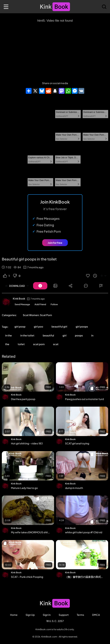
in (92, 335)
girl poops (82, 326)
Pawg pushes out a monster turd (84, 399)
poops (79, 335)
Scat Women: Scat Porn (37, 315)
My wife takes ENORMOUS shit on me (30, 532)
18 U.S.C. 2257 (55, 621)
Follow (54, 304)
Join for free (55, 243)
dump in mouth (74, 488)
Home (14, 615)
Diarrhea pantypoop (23, 399)
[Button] (40, 286)
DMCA (96, 615)
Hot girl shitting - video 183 (27, 443)
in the (8, 335)
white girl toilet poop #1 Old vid (84, 532)
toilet (21, 344)
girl (65, 335)
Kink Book (19, 298)
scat (56, 344)
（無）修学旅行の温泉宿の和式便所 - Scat (84, 577)
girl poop (20, 326)
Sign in (47, 615)
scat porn (39, 344)
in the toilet (27, 335)
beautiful (48, 335)
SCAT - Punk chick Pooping (27, 577)
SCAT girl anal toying (77, 443)
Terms (80, 615)
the (7, 344)
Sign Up (30, 615)
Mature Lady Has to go (24, 488)
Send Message (22, 304)
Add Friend (40, 304)
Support (64, 615)
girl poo (38, 326)
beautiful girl (59, 326)
